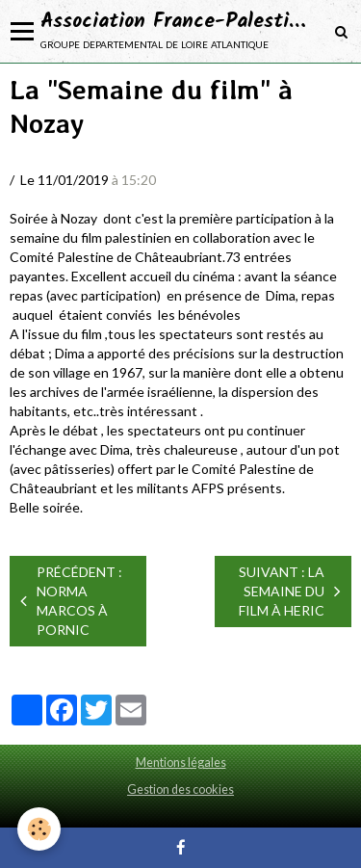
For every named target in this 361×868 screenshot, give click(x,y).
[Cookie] (39, 829)
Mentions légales (181, 763)
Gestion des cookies (180, 789)
